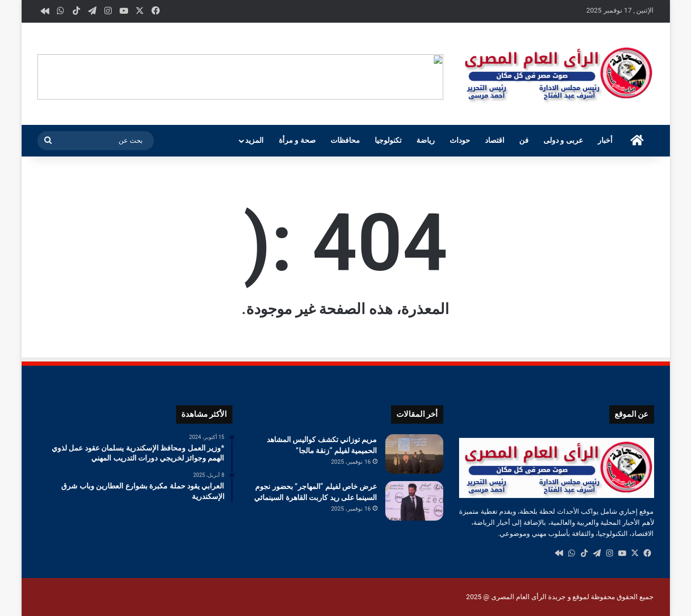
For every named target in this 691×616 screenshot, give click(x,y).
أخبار (605, 140)
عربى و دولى (563, 140)
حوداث (460, 140)
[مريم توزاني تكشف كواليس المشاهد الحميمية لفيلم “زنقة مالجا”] (414, 454)
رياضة (426, 140)
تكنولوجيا (388, 140)
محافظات (345, 140)
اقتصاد (495, 140)
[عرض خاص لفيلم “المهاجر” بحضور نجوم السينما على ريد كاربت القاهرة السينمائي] (414, 501)
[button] (435, 77)
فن (524, 140)
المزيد (254, 140)
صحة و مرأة (297, 140)
